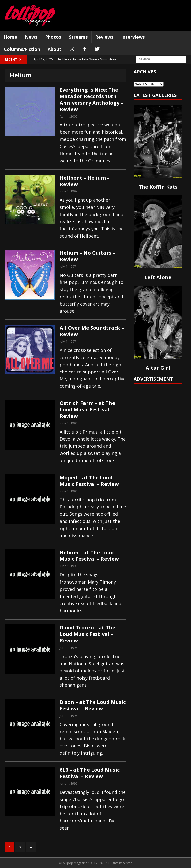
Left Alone (158, 277)
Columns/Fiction (22, 49)
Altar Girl (158, 368)
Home (10, 37)
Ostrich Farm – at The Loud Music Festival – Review (87, 409)
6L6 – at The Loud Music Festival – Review (90, 773)
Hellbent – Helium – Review (85, 181)
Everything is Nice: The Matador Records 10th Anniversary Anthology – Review (91, 99)
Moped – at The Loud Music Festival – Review (89, 481)
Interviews (133, 37)
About (55, 49)
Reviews (104, 37)
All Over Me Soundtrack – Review (92, 331)
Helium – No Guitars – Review (87, 256)
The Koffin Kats (158, 187)
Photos (53, 37)
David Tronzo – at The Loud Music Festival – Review (88, 634)
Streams (78, 37)
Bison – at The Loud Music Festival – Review (93, 705)
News (31, 37)
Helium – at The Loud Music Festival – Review (89, 556)
